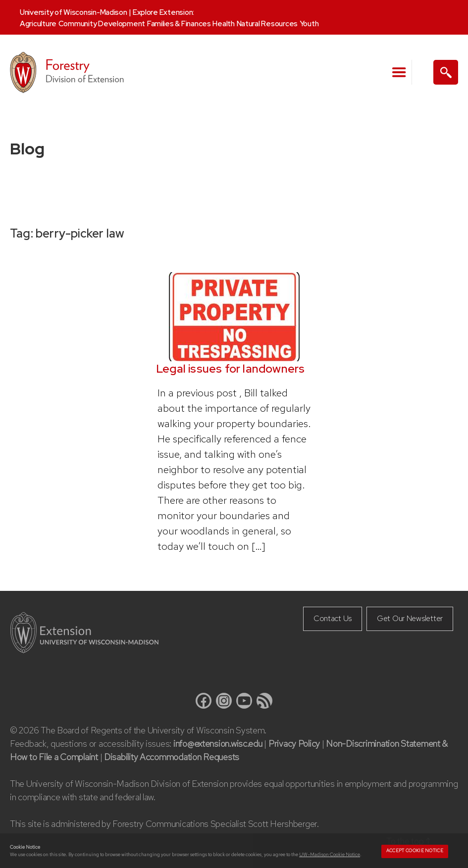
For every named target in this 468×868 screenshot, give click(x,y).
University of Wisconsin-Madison (74, 12)
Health (223, 24)
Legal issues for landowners (230, 369)
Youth (309, 24)
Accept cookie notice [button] (415, 851)
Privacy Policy (294, 744)
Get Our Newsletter (410, 618)
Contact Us (333, 618)
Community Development (102, 24)
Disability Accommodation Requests (172, 757)
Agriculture (38, 24)
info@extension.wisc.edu (218, 744)
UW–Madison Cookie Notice (330, 854)
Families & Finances (179, 24)
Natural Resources (267, 24)
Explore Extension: (163, 12)
